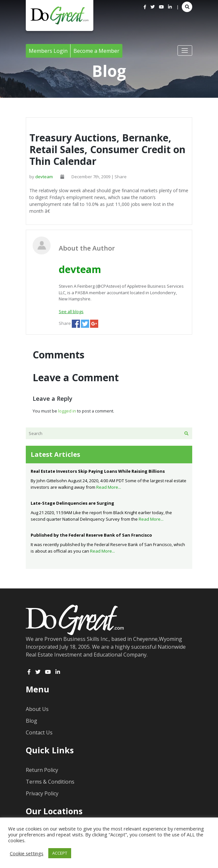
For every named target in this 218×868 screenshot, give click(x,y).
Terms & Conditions (50, 782)
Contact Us (39, 732)
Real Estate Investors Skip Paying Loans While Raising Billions (98, 471)
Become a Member (96, 51)
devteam (44, 177)
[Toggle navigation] (185, 51)
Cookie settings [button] (27, 853)
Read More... (109, 487)
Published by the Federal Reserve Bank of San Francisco (91, 535)
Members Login (48, 51)
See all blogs (71, 311)
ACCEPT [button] (60, 853)
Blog (31, 721)
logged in (67, 411)
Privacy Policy (42, 793)
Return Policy (42, 770)
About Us (37, 709)
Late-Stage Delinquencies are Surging (72, 503)
